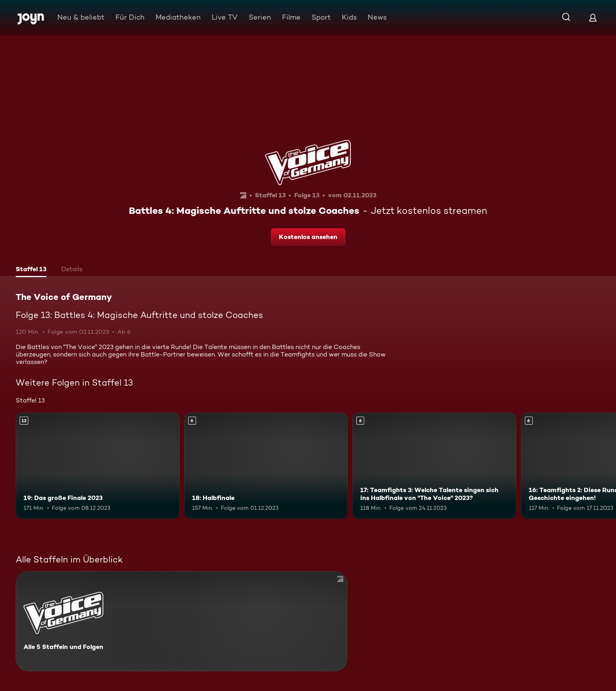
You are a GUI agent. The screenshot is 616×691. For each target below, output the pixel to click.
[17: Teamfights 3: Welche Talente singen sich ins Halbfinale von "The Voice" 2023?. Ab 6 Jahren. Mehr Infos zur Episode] (434, 466)
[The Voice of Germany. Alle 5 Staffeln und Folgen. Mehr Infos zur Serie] (181, 621)
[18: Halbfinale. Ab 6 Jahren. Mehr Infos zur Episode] (266, 466)
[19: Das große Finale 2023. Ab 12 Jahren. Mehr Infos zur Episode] (98, 466)
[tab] (31, 270)
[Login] (593, 17)
